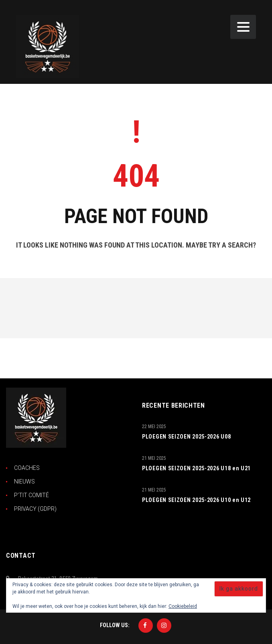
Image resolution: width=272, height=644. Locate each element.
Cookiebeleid (183, 606)
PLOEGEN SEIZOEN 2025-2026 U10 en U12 (196, 500)
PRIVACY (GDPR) (35, 509)
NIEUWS (24, 481)
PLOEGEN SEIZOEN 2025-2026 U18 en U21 (196, 468)
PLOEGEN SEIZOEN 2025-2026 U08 (186, 437)
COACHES (27, 468)
